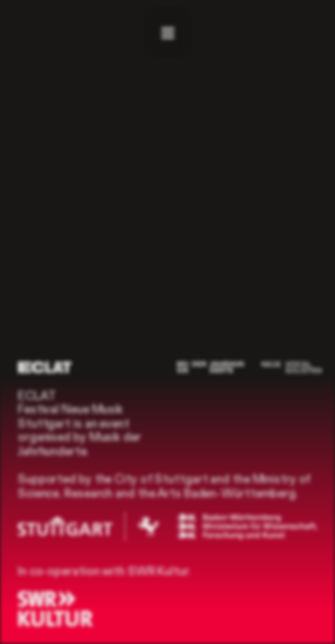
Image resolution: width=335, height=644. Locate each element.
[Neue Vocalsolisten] (292, 367)
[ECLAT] (45, 367)
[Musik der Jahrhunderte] (210, 367)
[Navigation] (167, 32)
